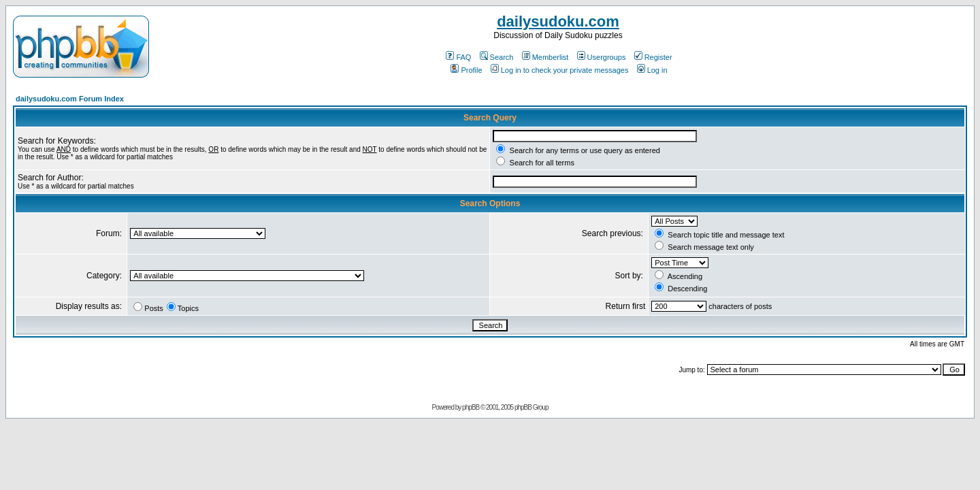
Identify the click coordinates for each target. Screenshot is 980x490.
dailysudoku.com (558, 21)
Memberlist (545, 57)
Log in (652, 70)
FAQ (458, 57)
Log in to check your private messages (560, 70)
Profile (466, 70)
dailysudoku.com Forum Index (70, 99)
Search (497, 57)
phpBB (471, 407)
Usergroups (602, 57)
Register (653, 57)
